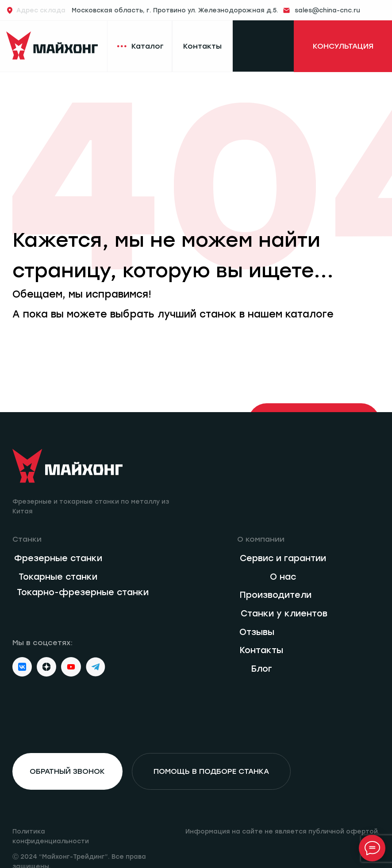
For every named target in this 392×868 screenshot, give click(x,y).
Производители (275, 595)
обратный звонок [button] (67, 771)
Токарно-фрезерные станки (83, 592)
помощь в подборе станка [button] (211, 771)
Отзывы (257, 632)
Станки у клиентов (284, 614)
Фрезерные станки (58, 558)
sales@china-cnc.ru (327, 10)
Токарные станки (58, 577)
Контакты (202, 46)
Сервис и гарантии (283, 558)
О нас (283, 577)
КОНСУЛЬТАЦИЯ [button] (343, 46)
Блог (261, 669)
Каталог (148, 46)
